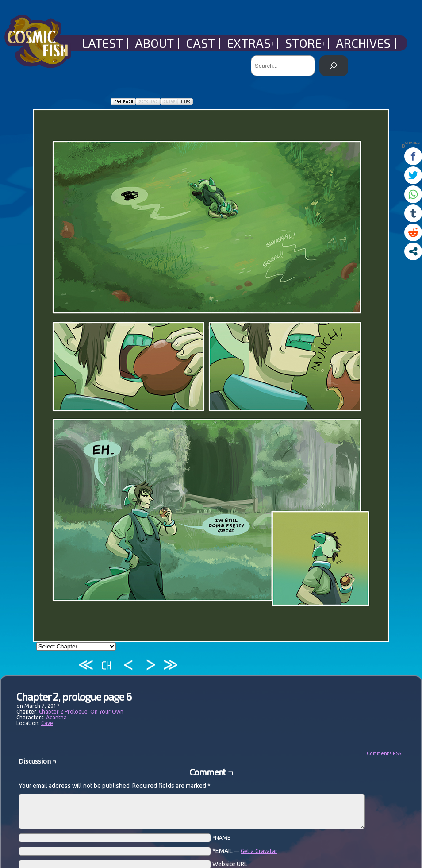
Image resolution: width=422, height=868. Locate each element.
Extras (251, 43)
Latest (102, 43)
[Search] (334, 66)
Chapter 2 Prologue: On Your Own (81, 712)
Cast (200, 43)
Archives (363, 43)
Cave (47, 723)
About (154, 43)
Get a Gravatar (259, 851)
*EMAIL (245, 851)
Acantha (56, 717)
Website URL (230, 864)
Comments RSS (384, 753)
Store (305, 43)
